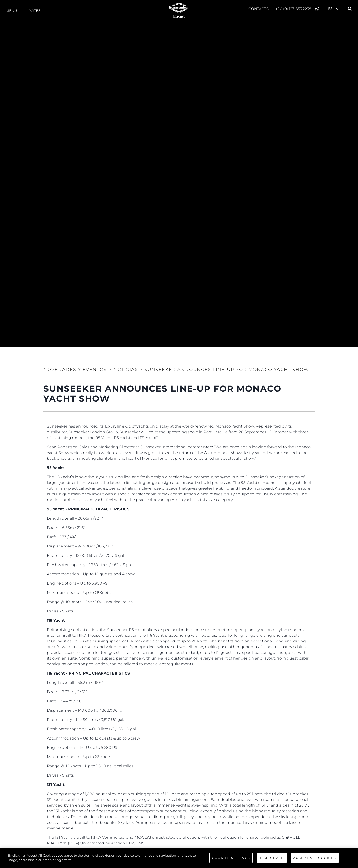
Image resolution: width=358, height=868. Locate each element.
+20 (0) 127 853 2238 (293, 9)
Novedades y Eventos (75, 370)
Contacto (259, 9)
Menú (11, 11)
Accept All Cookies (315, 858)
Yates (35, 11)
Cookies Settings (231, 858)
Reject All (272, 858)
